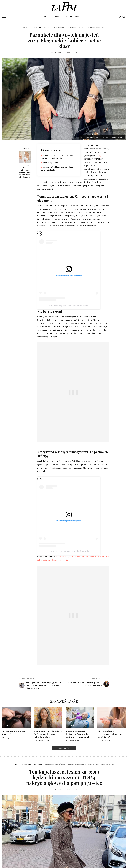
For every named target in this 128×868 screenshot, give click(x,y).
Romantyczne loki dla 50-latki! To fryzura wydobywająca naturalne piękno (48, 734)
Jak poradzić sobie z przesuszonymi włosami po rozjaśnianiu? (110, 734)
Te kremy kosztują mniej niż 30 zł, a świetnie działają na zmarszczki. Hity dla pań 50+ (25, 171)
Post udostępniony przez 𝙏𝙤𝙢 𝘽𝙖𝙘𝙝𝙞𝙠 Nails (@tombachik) (69, 551)
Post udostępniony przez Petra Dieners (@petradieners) (69, 306)
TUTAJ (98, 155)
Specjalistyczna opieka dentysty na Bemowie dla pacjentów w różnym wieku (78, 734)
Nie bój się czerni (50, 163)
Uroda (7, 725)
